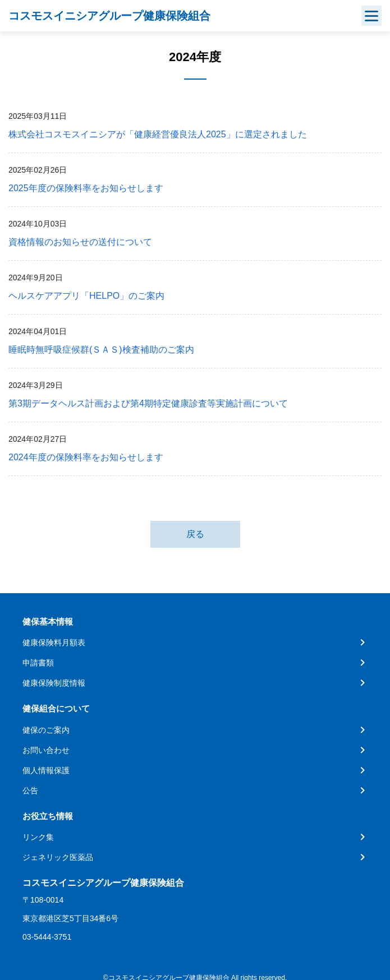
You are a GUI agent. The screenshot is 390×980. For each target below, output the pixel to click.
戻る (195, 534)
